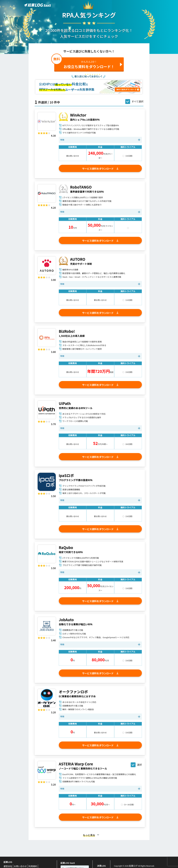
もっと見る (89, 835)
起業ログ (133, 865)
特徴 (62, 140)
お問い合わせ (18, 865)
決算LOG (101, 865)
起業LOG (7, 862)
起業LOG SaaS (66, 862)
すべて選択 (138, 101)
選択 (139, 765)
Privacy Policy (40, 865)
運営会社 (7, 865)
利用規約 (29, 865)
